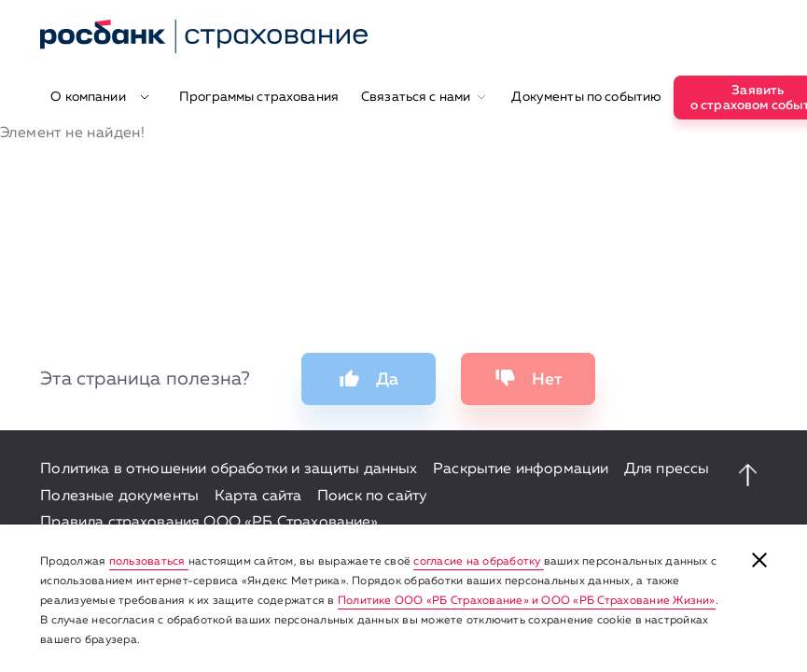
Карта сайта (258, 497)
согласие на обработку (478, 562)
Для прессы (667, 469)
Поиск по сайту (372, 497)
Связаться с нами (424, 97)
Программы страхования (259, 97)
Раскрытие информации (521, 469)
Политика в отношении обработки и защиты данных (229, 469)
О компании (99, 97)
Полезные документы (119, 497)
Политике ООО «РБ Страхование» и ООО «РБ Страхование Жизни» (527, 601)
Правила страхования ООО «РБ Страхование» (209, 523)
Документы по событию (586, 97)
